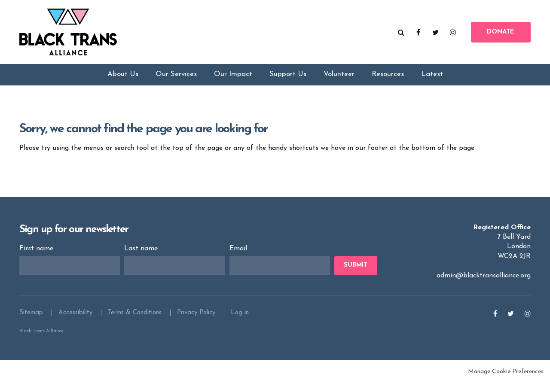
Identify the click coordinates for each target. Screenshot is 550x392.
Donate (501, 34)
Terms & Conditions (135, 321)
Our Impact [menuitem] (233, 81)
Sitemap (31, 321)
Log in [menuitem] (240, 321)
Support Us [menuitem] (288, 81)
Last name (142, 257)
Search (401, 34)
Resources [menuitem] (388, 81)
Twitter (436, 34)
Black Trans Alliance (73, 34)
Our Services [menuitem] (176, 81)
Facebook (419, 34)
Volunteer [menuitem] (339, 81)
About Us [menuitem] (123, 81)
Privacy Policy (196, 321)
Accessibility (75, 321)
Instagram (453, 34)
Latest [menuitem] (432, 81)
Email (239, 257)
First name (37, 257)
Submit (356, 274)
